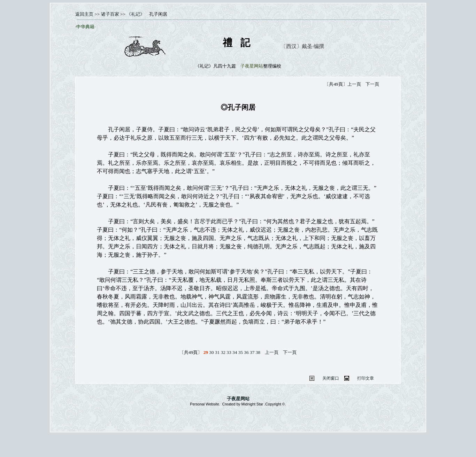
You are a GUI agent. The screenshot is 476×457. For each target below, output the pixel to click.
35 (241, 352)
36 (246, 352)
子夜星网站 (238, 399)
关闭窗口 (331, 378)
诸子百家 (109, 14)
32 (223, 352)
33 (229, 352)
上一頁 (354, 84)
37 (252, 352)
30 (211, 352)
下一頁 (372, 84)
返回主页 (84, 14)
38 (258, 352)
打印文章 (366, 378)
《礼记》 (136, 14)
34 (235, 352)
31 (217, 352)
